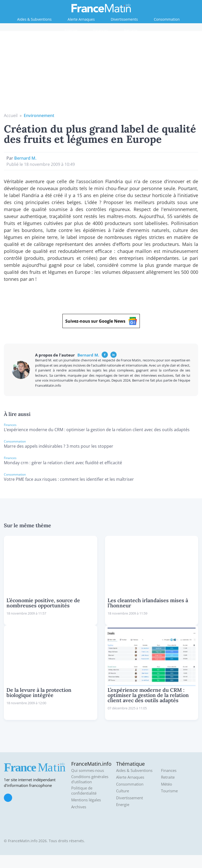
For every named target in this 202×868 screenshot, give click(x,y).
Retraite (131, 30)
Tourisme (169, 791)
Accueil (11, 115)
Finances (101, 30)
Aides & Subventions (34, 19)
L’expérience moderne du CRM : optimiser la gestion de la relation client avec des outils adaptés (97, 430)
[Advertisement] (101, 74)
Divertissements (124, 19)
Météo (167, 784)
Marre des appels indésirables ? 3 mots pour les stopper (59, 446)
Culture (123, 791)
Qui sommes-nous (88, 770)
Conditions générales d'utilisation (90, 779)
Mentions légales (86, 800)
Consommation (167, 19)
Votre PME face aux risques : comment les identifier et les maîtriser (69, 479)
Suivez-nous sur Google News (101, 321)
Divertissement (130, 798)
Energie (71, 30)
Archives (79, 807)
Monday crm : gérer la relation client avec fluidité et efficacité (63, 463)
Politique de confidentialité (84, 791)
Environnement (39, 115)
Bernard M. (25, 158)
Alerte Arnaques (81, 19)
